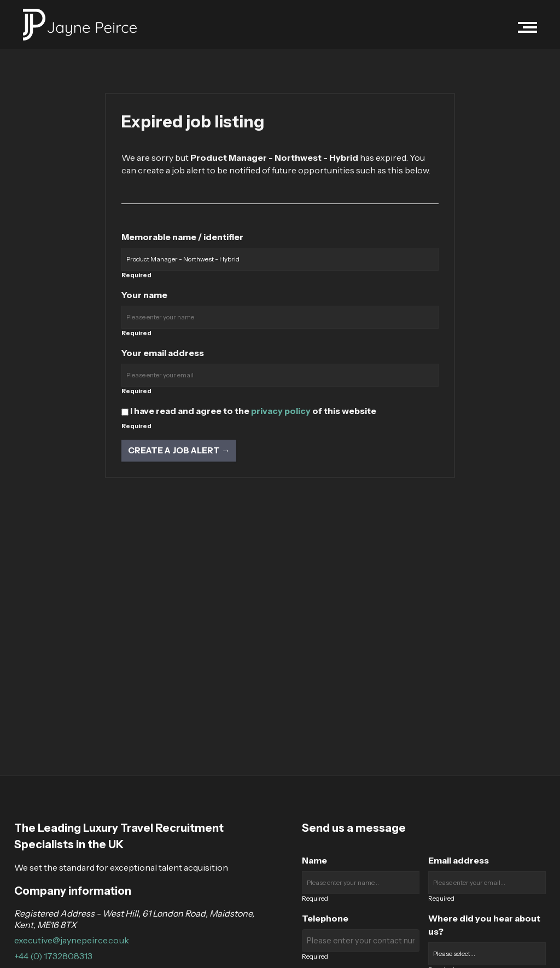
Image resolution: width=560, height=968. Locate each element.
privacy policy (281, 411)
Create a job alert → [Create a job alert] (179, 450)
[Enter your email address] (280, 375)
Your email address (163, 353)
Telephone (325, 918)
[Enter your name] (280, 317)
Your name (144, 295)
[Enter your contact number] (361, 941)
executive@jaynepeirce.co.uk (72, 940)
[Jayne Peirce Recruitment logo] (80, 25)
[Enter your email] (487, 883)
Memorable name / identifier (182, 237)
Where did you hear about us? (484, 925)
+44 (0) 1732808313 (53, 956)
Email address (459, 860)
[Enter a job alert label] (280, 259)
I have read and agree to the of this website (249, 411)
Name (314, 860)
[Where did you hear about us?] (487, 954)
